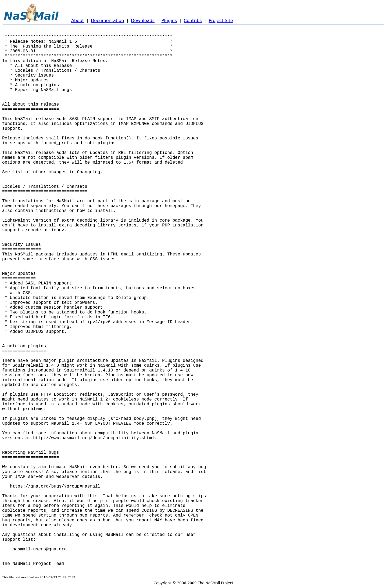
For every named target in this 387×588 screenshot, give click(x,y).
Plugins (169, 21)
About (78, 21)
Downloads (143, 21)
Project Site (221, 21)
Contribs (193, 21)
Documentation (107, 21)
